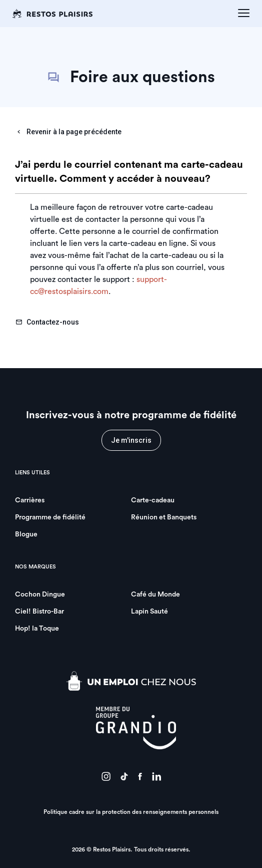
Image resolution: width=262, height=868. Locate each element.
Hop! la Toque (37, 629)
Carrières (30, 500)
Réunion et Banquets (164, 517)
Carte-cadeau (153, 500)
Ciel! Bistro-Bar (39, 612)
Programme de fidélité (50, 517)
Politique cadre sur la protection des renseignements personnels (131, 812)
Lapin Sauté (149, 612)
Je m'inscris (131, 440)
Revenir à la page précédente (68, 132)
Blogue (26, 534)
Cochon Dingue (40, 595)
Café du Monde (155, 595)
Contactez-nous (47, 322)
